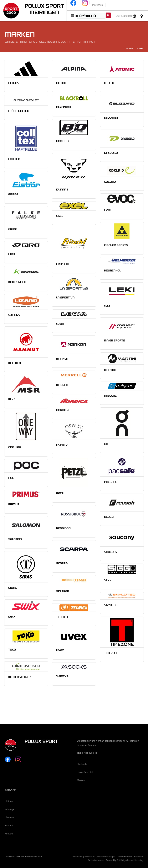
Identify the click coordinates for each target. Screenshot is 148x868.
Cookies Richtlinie (124, 857)
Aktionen (10, 802)
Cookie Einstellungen (106, 857)
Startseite (129, 49)
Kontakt (9, 834)
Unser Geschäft (85, 773)
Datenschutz (90, 857)
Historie (9, 826)
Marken (81, 781)
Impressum (78, 857)
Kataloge (10, 810)
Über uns (9, 818)
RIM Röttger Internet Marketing (130, 861)
